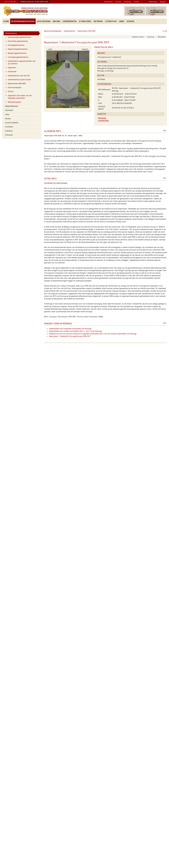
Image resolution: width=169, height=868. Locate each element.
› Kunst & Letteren (11, 123)
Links (122, 21)
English (163, 2)
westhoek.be (10, 2)
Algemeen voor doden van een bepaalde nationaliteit (20, 97)
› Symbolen (9, 110)
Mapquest (102, 118)
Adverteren (109, 2)
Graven (11, 91)
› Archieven (9, 127)
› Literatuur (9, 131)
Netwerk (98, 21)
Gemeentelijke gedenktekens (20, 37)
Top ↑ (165, 131)
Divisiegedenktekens (16, 45)
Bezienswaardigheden (23, 21)
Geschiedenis (44, 21)
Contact (118, 2)
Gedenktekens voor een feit (19, 76)
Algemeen (12, 68)
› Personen (9, 135)
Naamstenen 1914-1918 (17, 84)
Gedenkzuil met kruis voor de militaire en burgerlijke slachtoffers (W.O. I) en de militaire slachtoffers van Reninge (93, 334)
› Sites (7, 115)
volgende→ (85, 49)
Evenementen (70, 21)
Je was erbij (85, 21)
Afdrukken (162, 37)
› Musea (8, 119)
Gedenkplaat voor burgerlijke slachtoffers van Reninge (70, 329)
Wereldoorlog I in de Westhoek (34, 2)
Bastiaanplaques (14, 102)
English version (138, 37)
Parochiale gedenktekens (18, 41)
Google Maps (104, 121)
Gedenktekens (70, 31)
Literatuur (111, 21)
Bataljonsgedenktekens (17, 53)
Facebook (128, 2)
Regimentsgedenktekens (18, 49)
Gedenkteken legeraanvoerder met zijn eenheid (22, 62)
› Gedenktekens (11, 33)
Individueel (12, 72)
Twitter (136, 2)
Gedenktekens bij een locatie (19, 80)
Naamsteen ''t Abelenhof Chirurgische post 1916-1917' (70, 336)
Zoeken (130, 21)
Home (6, 21)
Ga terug (151, 37)
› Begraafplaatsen (11, 106)
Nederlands (153, 2)
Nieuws (57, 21)
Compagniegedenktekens (18, 57)
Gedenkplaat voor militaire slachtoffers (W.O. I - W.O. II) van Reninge (75, 331)
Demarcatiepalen (15, 88)
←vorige (49, 49)
